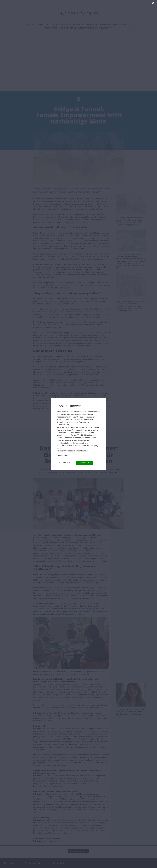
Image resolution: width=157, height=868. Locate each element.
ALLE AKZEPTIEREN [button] (85, 463)
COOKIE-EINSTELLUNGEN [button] (65, 463)
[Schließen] (153, 4)
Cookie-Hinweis (63, 455)
